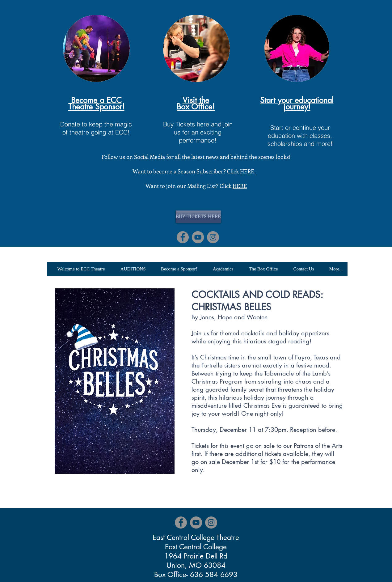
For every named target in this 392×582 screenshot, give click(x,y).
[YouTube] (198, 237)
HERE (240, 186)
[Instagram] (213, 237)
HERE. (248, 171)
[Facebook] (183, 237)
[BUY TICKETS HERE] (198, 217)
